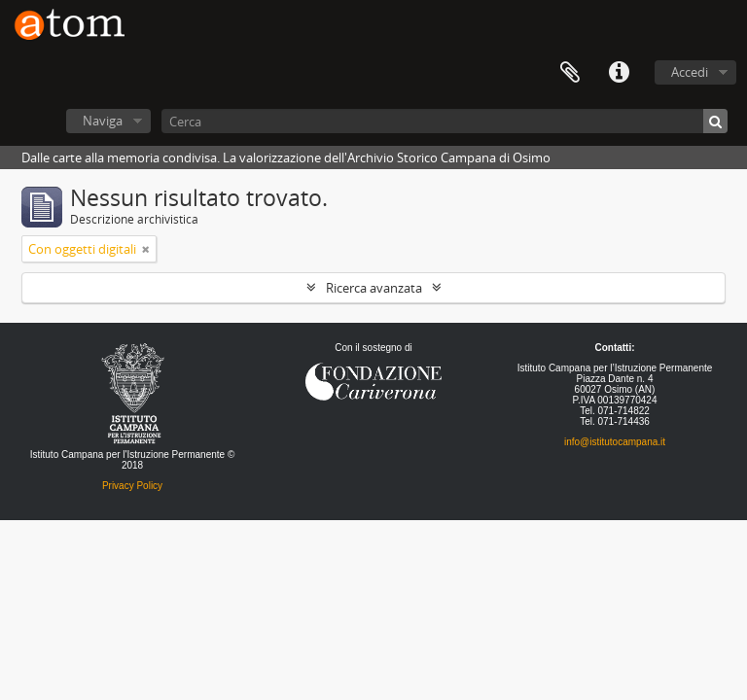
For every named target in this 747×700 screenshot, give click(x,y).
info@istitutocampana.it (615, 442)
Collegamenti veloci (619, 73)
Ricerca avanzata (374, 288)
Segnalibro (570, 73)
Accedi (690, 72)
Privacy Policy (132, 486)
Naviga (103, 121)
